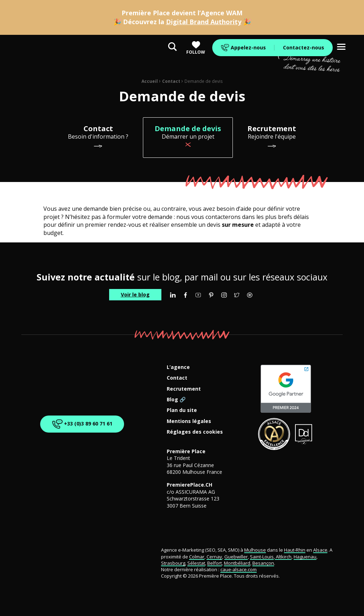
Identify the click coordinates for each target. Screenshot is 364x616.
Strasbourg (173, 563)
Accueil (150, 81)
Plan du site (182, 410)
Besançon (263, 563)
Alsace (320, 550)
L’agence (178, 367)
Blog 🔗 (176, 400)
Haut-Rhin (295, 550)
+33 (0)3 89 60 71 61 (81, 424)
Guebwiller (236, 557)
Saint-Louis (262, 557)
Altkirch (283, 557)
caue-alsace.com (239, 569)
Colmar (197, 557)
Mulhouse (255, 550)
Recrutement (184, 389)
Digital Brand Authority (204, 22)
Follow (196, 48)
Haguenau (305, 557)
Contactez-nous (304, 47)
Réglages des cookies (195, 432)
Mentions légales (189, 421)
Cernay (214, 557)
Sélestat (196, 563)
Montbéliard (237, 563)
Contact (171, 81)
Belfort (215, 563)
